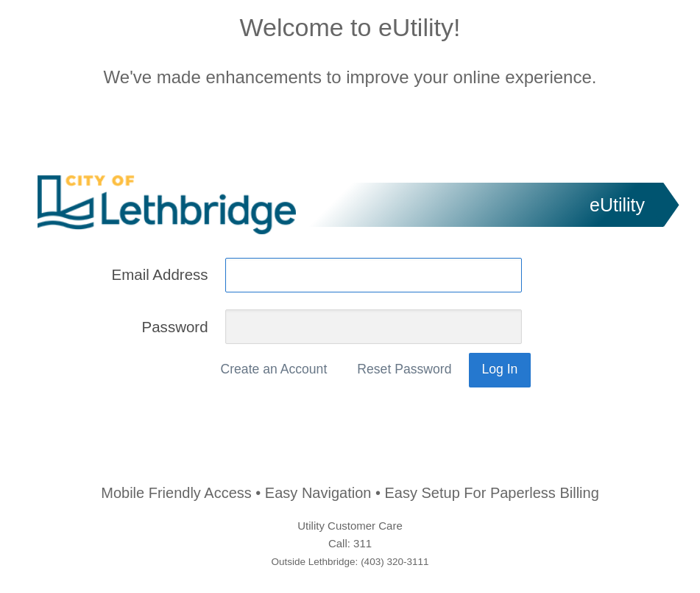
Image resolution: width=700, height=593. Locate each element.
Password (174, 326)
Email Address (159, 274)
